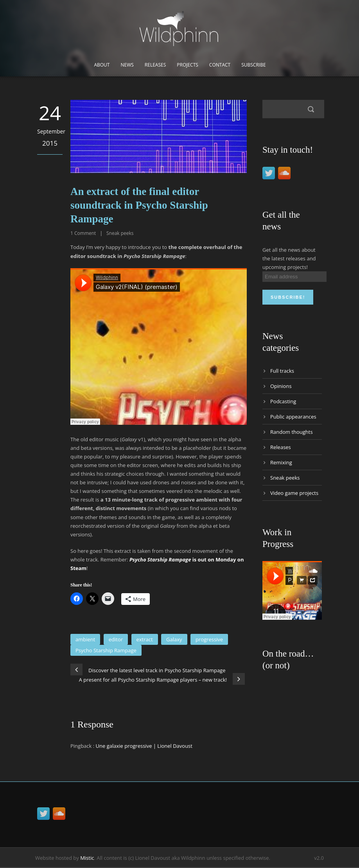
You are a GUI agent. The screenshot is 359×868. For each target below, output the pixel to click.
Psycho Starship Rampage (106, 650)
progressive (209, 639)
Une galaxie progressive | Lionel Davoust (144, 746)
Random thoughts (292, 432)
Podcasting (283, 401)
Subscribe (253, 65)
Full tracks (282, 371)
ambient (85, 639)
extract (145, 639)
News (127, 65)
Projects (188, 65)
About (102, 65)
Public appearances (293, 417)
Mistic (87, 858)
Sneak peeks (120, 233)
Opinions (281, 386)
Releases (155, 65)
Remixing (281, 462)
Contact (220, 65)
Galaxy (174, 639)
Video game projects (294, 493)
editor (116, 639)
